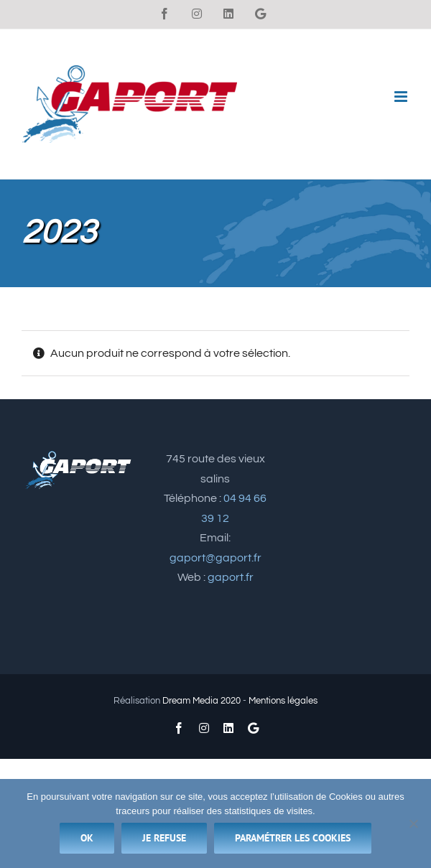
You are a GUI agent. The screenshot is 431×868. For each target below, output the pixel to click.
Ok (87, 838)
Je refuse (164, 838)
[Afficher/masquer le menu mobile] (402, 97)
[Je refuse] (413, 823)
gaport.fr (231, 577)
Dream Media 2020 (201, 701)
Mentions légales (283, 701)
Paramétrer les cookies (293, 838)
